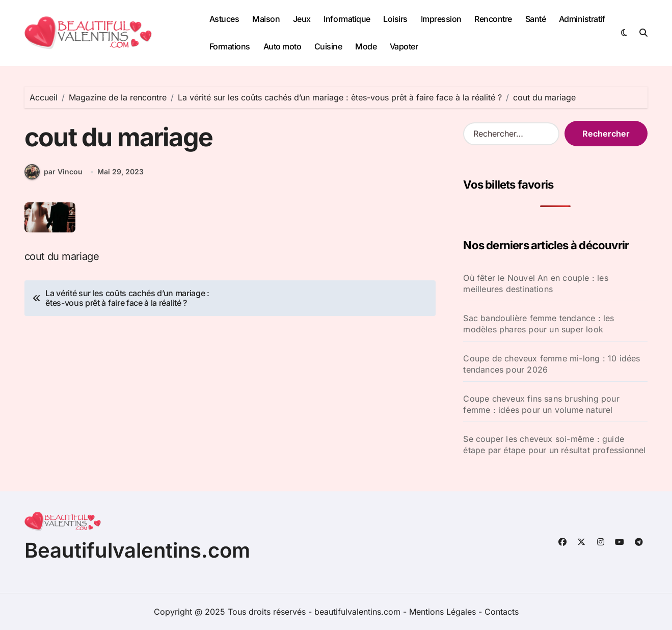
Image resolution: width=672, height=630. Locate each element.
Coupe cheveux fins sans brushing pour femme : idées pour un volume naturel (541, 404)
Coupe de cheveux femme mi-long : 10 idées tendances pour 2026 (552, 364)
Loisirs (395, 19)
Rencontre (493, 19)
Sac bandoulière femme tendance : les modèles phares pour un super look (539, 324)
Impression (441, 19)
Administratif (582, 19)
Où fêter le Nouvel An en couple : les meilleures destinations (535, 283)
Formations (230, 46)
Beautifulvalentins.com (137, 550)
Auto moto (283, 46)
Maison (266, 19)
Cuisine (328, 46)
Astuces (224, 19)
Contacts (502, 612)
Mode (366, 46)
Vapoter (404, 46)
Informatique (347, 19)
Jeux (302, 19)
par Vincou (53, 172)
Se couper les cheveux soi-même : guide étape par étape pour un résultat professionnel (554, 444)
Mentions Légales (444, 612)
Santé (536, 19)
